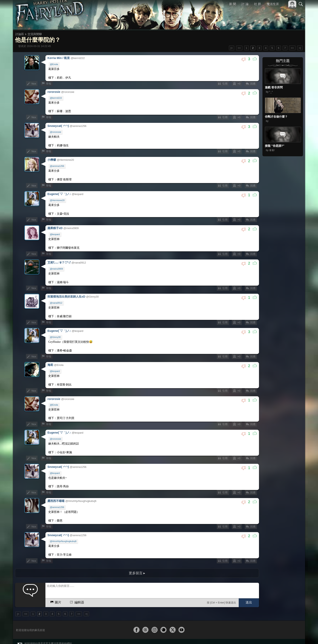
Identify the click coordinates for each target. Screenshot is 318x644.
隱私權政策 (280, 635)
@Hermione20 (57, 197)
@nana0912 (56, 298)
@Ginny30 (55, 331)
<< (239, 48)
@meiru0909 (57, 264)
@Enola (54, 64)
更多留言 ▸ (137, 562)
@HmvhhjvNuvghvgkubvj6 (63, 531)
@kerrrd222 (56, 97)
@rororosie (56, 130)
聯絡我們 (294, 635)
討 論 (245, 4)
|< (232, 48)
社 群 (258, 4)
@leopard (55, 231)
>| (300, 48)
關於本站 (252, 635)
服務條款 (265, 635)
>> (292, 48)
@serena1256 (57, 164)
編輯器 (77, 591)
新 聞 (233, 4)
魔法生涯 (273, 4)
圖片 (55, 591)
